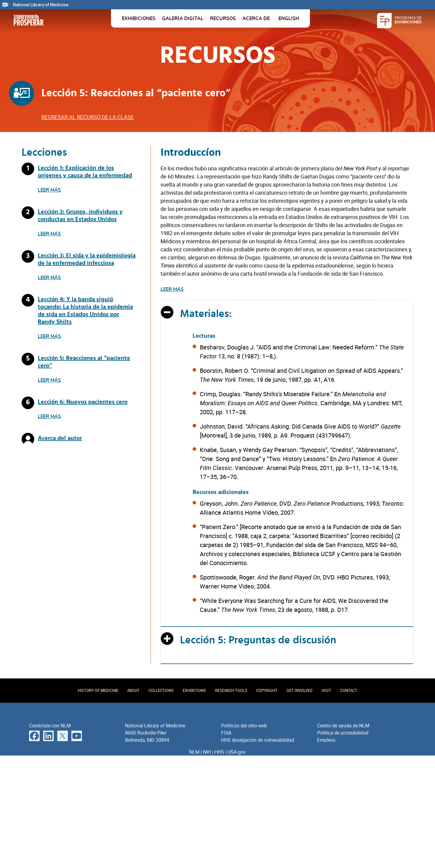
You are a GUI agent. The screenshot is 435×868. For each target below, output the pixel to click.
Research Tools (231, 690)
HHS (219, 752)
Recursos (223, 19)
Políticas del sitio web (244, 726)
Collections (161, 690)
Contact (349, 690)
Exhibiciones (139, 19)
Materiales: (206, 314)
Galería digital (183, 19)
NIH (207, 752)
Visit (326, 690)
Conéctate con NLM (50, 726)
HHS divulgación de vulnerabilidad (258, 740)
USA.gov (237, 752)
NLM (194, 752)
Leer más (49, 190)
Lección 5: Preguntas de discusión (258, 640)
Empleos (326, 740)
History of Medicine (98, 690)
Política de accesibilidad (343, 733)
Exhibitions (194, 690)
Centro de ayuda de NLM (343, 726)
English (289, 19)
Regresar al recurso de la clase (88, 117)
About (133, 690)
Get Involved (300, 690)
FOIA (226, 733)
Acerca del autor (60, 438)
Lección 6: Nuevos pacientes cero (83, 402)
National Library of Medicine (41, 5)
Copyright (267, 690)
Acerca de (256, 19)
